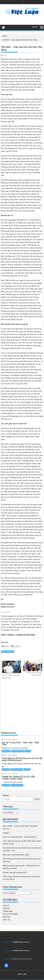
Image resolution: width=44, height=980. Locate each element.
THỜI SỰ (28, 751)
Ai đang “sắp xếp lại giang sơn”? (15, 872)
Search (6, 795)
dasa (16, 740)
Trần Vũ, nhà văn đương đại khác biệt (12, 670)
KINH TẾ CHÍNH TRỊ (8, 652)
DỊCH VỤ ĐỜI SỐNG (10, 914)
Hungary (6, 833)
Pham (5, 55)
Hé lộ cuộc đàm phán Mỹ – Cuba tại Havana (20, 837)
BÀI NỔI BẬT (6, 751)
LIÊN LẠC (6, 920)
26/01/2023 (7, 755)
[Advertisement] (22, 706)
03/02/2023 (7, 740)
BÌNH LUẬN (6, 769)
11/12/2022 (7, 774)
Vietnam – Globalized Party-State (21, 635)
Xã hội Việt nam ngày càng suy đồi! (33, 668)
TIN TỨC (6, 906)
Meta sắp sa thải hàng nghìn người (16, 855)
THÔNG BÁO (8, 911)
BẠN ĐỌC (7, 917)
